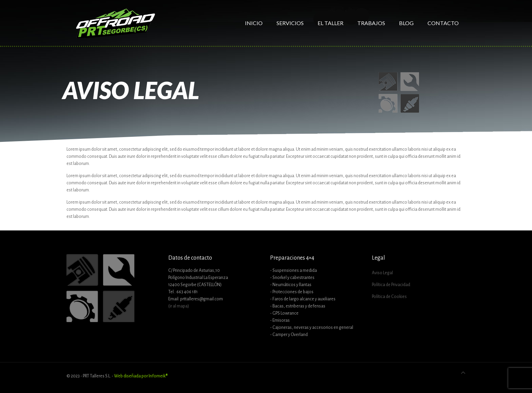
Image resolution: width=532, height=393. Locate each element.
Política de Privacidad (391, 285)
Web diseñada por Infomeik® (141, 376)
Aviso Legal (382, 273)
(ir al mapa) (179, 306)
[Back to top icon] (463, 373)
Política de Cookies (389, 297)
